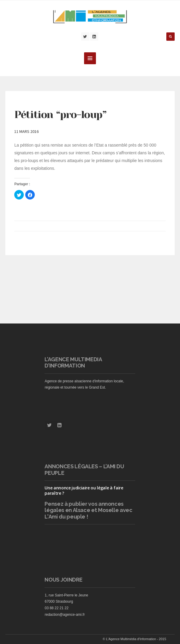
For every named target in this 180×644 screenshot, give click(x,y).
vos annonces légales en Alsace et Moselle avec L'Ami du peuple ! (88, 510)
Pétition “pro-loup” (60, 114)
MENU (90, 58)
